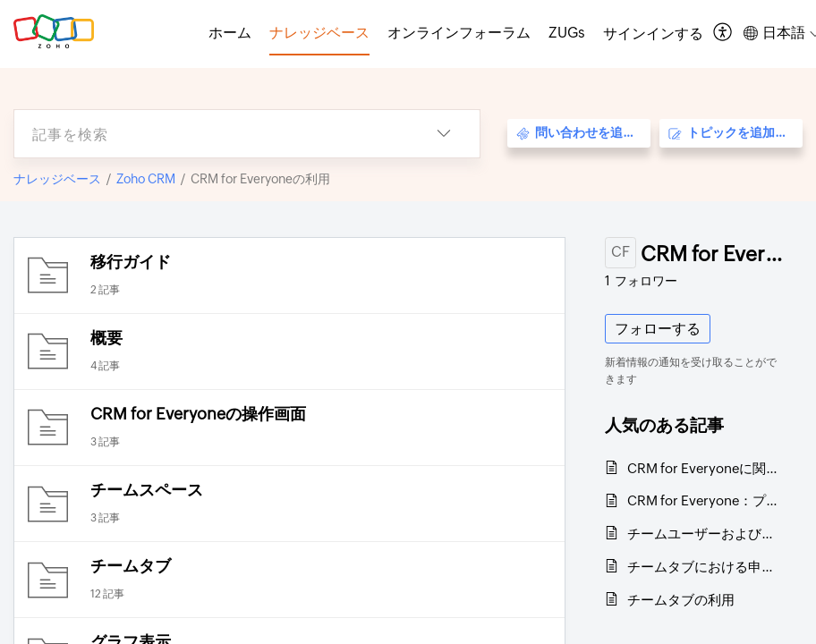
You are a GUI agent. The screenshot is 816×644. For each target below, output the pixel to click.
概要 (106, 338)
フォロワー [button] (641, 281)
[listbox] (444, 134)
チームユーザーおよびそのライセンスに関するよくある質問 (706, 534)
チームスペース (147, 490)
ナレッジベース (57, 179)
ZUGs (567, 33)
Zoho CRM (146, 179)
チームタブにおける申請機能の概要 (706, 567)
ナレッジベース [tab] (319, 33)
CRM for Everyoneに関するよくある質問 (706, 468)
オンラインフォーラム (459, 33)
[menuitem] (653, 34)
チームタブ (131, 566)
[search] (211, 134)
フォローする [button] (658, 329)
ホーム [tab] (230, 33)
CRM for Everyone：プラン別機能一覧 (706, 500)
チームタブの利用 (681, 600)
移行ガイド (131, 262)
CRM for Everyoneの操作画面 (198, 414)
